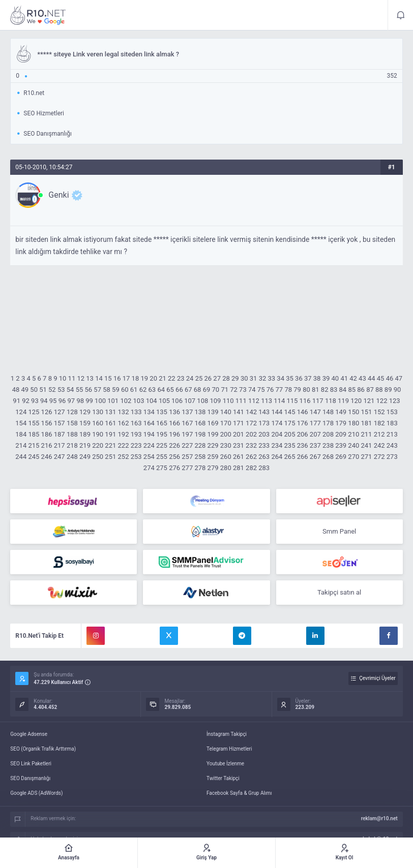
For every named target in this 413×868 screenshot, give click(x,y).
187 (60, 434)
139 (213, 412)
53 (61, 390)
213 (392, 434)
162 (124, 423)
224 (149, 445)
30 (244, 378)
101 (113, 401)
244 (21, 457)
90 (397, 390)
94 (44, 401)
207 (315, 434)
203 (264, 434)
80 (306, 390)
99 (89, 401)
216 (47, 445)
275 (162, 468)
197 (187, 434)
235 (290, 445)
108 (202, 401)
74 (252, 390)
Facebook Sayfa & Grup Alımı (239, 793)
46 (390, 378)
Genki (58, 195)
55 (80, 390)
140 (226, 412)
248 (72, 457)
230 (226, 445)
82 (325, 390)
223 (136, 445)
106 (177, 401)
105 (164, 401)
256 (174, 457)
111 (241, 401)
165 (162, 423)
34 (281, 378)
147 (315, 412)
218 (72, 445)
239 (341, 445)
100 (100, 401)
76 (270, 390)
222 (124, 445)
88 (379, 390)
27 (217, 378)
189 (85, 434)
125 (34, 412)
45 (381, 378)
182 (379, 423)
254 (149, 457)
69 (207, 390)
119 (343, 401)
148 (328, 412)
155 (34, 423)
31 (254, 378)
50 (34, 390)
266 (303, 457)
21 (163, 378)
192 (124, 434)
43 (362, 378)
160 (98, 423)
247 (60, 457)
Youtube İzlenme (225, 764)
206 (303, 434)
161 (110, 423)
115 (292, 401)
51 (43, 390)
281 (239, 468)
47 (399, 378)
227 (187, 445)
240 (353, 445)
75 (261, 390)
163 (136, 423)
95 (53, 401)
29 (235, 378)
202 (251, 434)
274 (149, 468)
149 (341, 412)
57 (97, 390)
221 (110, 445)
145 (290, 412)
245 (34, 457)
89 (388, 390)
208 (328, 434)
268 (328, 457)
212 (379, 434)
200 (226, 434)
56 (89, 390)
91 (17, 401)
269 (341, 457)
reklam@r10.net (379, 818)
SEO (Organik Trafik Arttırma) (43, 749)
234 (277, 445)
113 (267, 401)
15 (108, 378)
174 (277, 423)
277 (187, 468)
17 (126, 378)
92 (26, 401)
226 (174, 445)
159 (85, 423)
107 (190, 401)
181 (366, 423)
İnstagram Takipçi (227, 734)
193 (136, 434)
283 (264, 468)
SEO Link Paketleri (31, 764)
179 (341, 423)
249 (85, 457)
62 (143, 390)
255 (162, 457)
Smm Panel (339, 531)
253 (136, 457)
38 (317, 378)
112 (254, 401)
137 (187, 412)
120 (356, 401)
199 (213, 434)
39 (326, 378)
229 (213, 445)
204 (277, 434)
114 (279, 401)
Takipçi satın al (339, 592)
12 (81, 378)
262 (251, 457)
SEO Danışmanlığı (30, 778)
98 (80, 401)
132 (124, 412)
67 (188, 390)
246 (47, 457)
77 (279, 390)
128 (72, 412)
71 (225, 390)
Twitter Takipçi (223, 778)
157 (60, 423)
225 (162, 445)
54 (70, 390)
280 (226, 468)
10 (63, 378)
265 (290, 457)
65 (170, 390)
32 (263, 378)
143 (264, 412)
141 (239, 412)
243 (392, 445)
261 (239, 457)
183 (392, 423)
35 (290, 378)
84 (343, 390)
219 (85, 445)
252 (124, 457)
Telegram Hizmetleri (229, 749)
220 (98, 445)
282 (251, 468)
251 (110, 457)
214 (21, 445)
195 (162, 434)
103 (139, 401)
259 (213, 457)
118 (331, 401)
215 (34, 445)
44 (372, 378)
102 (126, 401)
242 (379, 445)
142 (251, 412)
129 (85, 412)
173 (264, 423)
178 (328, 423)
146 (303, 412)
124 (21, 412)
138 (200, 412)
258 (200, 457)
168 (200, 423)
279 (213, 468)
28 (226, 378)
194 (149, 434)
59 (116, 390)
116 (305, 401)
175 (290, 423)
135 (162, 412)
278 (200, 468)
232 (251, 445)
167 (187, 423)
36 (299, 378)
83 (334, 390)
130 (98, 412)
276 (174, 468)
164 (149, 423)
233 (264, 445)
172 (251, 423)
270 (353, 457)
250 (98, 457)
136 (174, 412)
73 (243, 390)
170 (226, 423)
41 (344, 378)
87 (370, 390)
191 (110, 434)
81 (316, 390)
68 (198, 390)
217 (60, 445)
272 (379, 457)
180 (353, 423)
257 (187, 457)
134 (149, 412)
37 (308, 378)
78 (288, 390)
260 (226, 457)
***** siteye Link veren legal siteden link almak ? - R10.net (38, 15)
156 (47, 423)
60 (125, 390)
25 (199, 378)
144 (277, 412)
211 (366, 434)
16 (117, 378)
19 (144, 378)
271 (366, 457)
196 (174, 434)
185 (34, 434)
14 (99, 378)
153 (392, 412)
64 (161, 390)
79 (297, 390)
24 (190, 378)
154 (21, 423)
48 (16, 390)
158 (72, 423)
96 (62, 401)
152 (379, 412)
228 (200, 445)
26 (208, 378)
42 (353, 378)
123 (395, 401)
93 (35, 401)
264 (277, 457)
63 (152, 390)
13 (90, 378)
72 (234, 390)
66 (179, 390)
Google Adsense (29, 734)
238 (328, 445)
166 (174, 423)
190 (98, 434)
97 (71, 401)
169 (213, 423)
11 (72, 378)
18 (136, 378)
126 (47, 412)
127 (60, 412)
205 (290, 434)
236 (303, 445)
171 (239, 423)
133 (136, 412)
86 (361, 390)
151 (366, 412)
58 (107, 390)
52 (52, 390)
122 (382, 401)
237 (315, 445)
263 (264, 457)
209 (341, 434)
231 (239, 445)
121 (369, 401)
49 (25, 390)
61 (134, 390)
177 (315, 423)
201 (239, 434)
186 (47, 434)
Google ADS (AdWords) (36, 793)
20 (153, 378)
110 (228, 401)
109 (216, 401)
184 (21, 434)
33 (272, 378)
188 (72, 434)
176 (303, 423)
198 (200, 434)
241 (366, 445)
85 (352, 390)
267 (315, 457)
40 (335, 378)
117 (318, 401)
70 (216, 390)
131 (110, 412)
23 (181, 378)
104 (152, 401)
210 (353, 434)
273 (392, 457)
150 (353, 412)
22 (172, 378)
